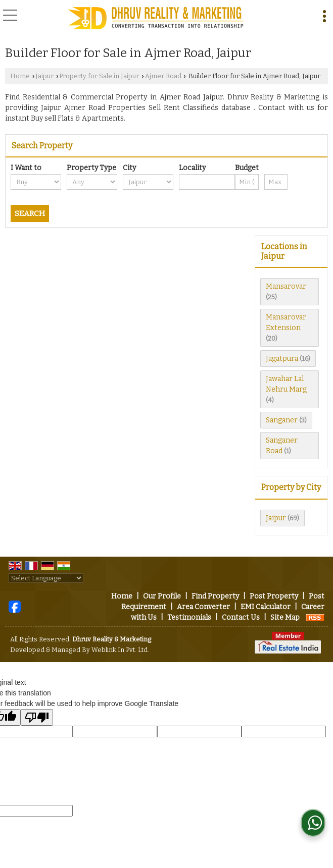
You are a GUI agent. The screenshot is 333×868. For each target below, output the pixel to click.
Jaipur (44, 76)
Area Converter (203, 607)
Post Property (274, 596)
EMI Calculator (266, 607)
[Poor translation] (37, 717)
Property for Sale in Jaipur (99, 76)
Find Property (215, 596)
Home (20, 76)
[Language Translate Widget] (46, 578)
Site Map (285, 617)
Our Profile (162, 596)
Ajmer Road (163, 76)
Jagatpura (282, 359)
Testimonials (189, 617)
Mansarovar (286, 286)
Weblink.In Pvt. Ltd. (120, 650)
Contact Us (241, 617)
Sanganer (282, 420)
